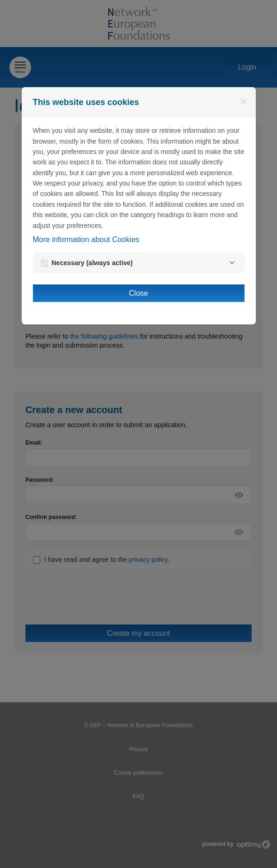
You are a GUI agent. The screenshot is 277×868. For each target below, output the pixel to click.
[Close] (244, 102)
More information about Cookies (86, 239)
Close (138, 293)
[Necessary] (232, 263)
